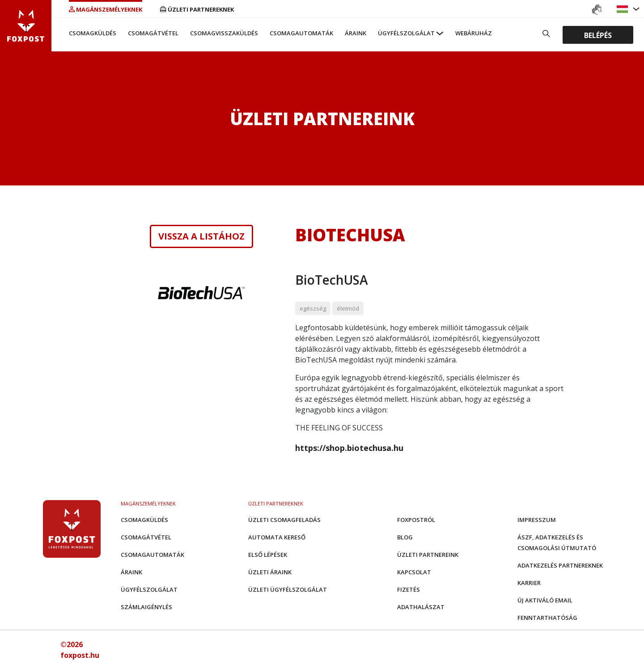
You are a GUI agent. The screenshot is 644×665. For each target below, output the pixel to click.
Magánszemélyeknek (106, 9)
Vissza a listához (201, 236)
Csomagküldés (93, 33)
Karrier (529, 583)
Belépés (598, 35)
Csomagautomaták (301, 33)
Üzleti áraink (270, 572)
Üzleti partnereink (428, 555)
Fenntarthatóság (547, 618)
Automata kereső (277, 537)
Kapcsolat (414, 572)
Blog (405, 537)
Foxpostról (416, 520)
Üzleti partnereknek (197, 9)
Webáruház (474, 33)
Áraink (356, 33)
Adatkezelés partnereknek (560, 565)
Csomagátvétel (153, 33)
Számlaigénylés (146, 607)
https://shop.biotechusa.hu (349, 448)
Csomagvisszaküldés (224, 33)
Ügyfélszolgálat (406, 33)
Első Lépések (268, 555)
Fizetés (409, 589)
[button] (623, 9)
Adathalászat (421, 607)
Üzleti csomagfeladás (284, 520)
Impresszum (537, 520)
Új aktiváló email (545, 600)
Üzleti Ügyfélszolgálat (288, 589)
